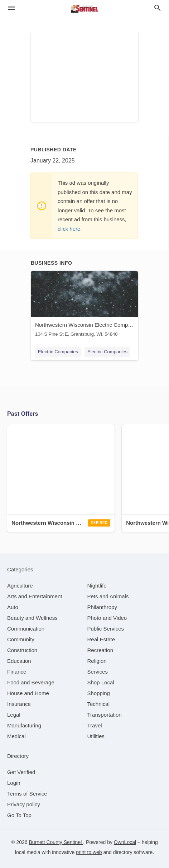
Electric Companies (58, 352)
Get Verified (21, 772)
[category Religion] (97, 661)
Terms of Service (27, 794)
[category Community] (21, 639)
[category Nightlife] (97, 586)
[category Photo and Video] (107, 618)
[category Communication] (26, 629)
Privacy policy (24, 804)
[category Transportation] (105, 715)
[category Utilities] (96, 736)
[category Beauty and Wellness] (32, 618)
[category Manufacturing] (24, 725)
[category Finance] (17, 672)
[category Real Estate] (101, 639)
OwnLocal (125, 842)
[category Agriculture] (20, 586)
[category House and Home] (28, 693)
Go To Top (19, 815)
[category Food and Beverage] (31, 682)
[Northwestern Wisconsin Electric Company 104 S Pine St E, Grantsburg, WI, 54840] (84, 305)
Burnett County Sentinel (56, 842)
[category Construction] (22, 650)
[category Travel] (95, 725)
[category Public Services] (106, 629)
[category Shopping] (99, 693)
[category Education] (19, 661)
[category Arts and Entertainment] (35, 596)
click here (69, 229)
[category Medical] (16, 736)
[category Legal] (14, 715)
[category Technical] (99, 704)
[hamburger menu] (11, 8)
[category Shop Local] (101, 682)
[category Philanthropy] (102, 607)
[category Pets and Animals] (108, 596)
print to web (89, 852)
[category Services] (98, 672)
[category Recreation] (100, 650)
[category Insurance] (19, 704)
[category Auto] (13, 607)
